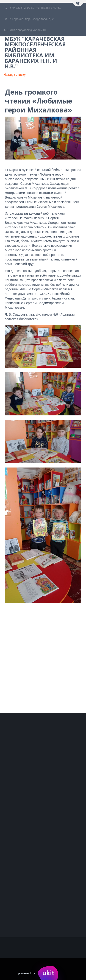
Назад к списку (15, 75)
